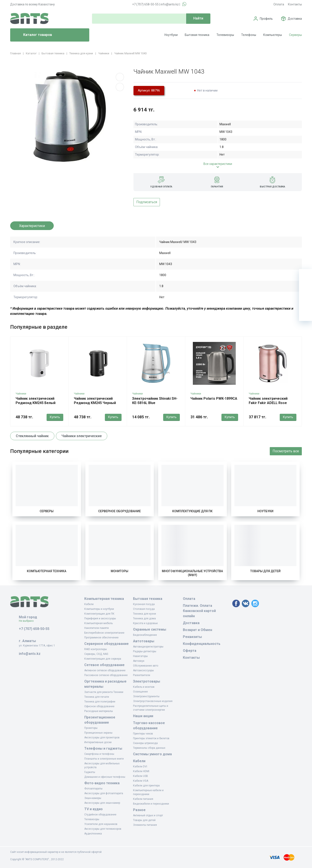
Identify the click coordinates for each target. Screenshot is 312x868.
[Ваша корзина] (305, 275)
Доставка (295, 19)
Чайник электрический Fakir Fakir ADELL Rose (268, 401)
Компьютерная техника (47, 571)
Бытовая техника (197, 35)
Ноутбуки (171, 35)
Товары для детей (265, 571)
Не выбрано (28, 621)
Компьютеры (273, 35)
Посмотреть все (286, 451)
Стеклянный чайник (32, 436)
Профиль (266, 19)
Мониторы (119, 571)
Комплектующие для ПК (192, 511)
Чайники (21, 394)
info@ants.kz (170, 4)
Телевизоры (225, 35)
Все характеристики (218, 164)
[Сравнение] (305, 301)
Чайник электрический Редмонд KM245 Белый (36, 401)
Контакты (295, 4)
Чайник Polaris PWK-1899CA (214, 399)
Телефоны (249, 35)
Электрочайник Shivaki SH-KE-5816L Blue (155, 401)
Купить (55, 417)
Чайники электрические (82, 436)
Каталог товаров (33, 35)
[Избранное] (305, 288)
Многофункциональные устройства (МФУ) (192, 573)
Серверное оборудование (119, 511)
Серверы (295, 35)
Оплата (279, 4)
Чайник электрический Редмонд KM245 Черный (95, 401)
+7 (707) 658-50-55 (145, 4)
